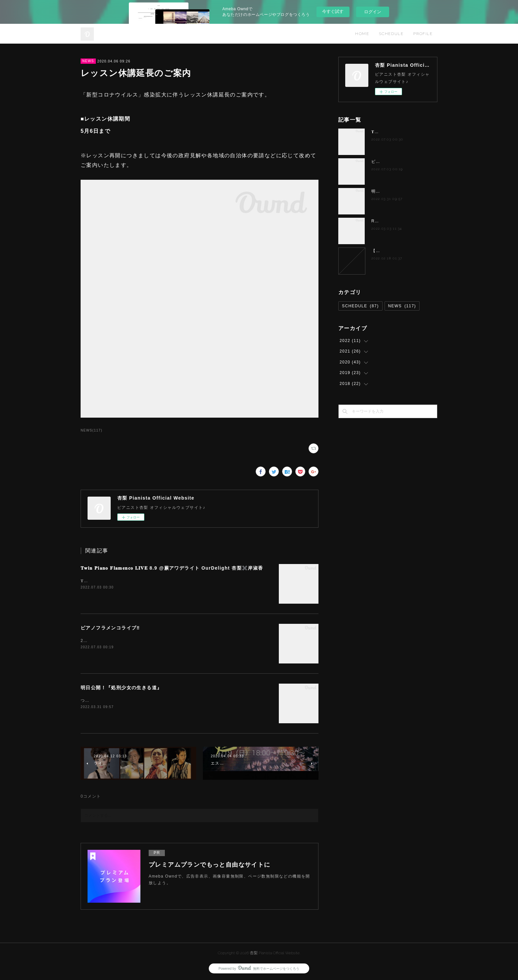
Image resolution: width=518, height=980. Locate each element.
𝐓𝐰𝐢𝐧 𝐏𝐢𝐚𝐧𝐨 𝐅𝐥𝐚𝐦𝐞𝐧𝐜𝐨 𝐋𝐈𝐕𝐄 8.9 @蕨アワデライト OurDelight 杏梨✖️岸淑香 (172, 568)
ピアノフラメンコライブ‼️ (110, 628)
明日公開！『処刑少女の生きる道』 (121, 688)
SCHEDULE (391, 34)
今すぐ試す (333, 11)
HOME (362, 34)
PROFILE (423, 34)
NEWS (88, 61)
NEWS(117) (92, 430)
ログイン (373, 12)
